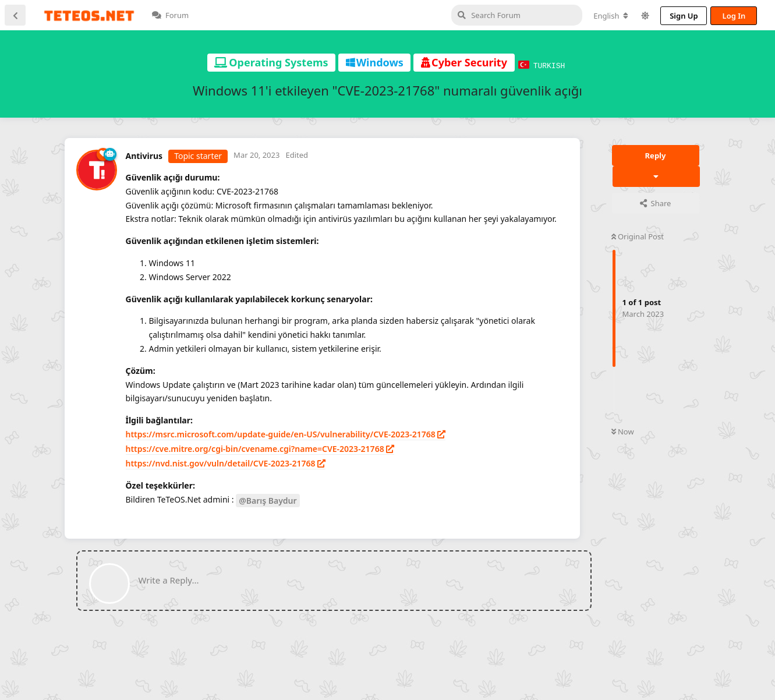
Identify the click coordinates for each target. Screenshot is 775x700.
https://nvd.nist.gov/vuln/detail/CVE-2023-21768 (221, 463)
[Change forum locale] (553, 16)
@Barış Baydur (268, 500)
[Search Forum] (459, 15)
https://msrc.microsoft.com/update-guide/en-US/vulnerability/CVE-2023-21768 (281, 434)
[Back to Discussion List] (15, 15)
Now (623, 431)
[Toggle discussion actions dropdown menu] (656, 176)
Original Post (638, 236)
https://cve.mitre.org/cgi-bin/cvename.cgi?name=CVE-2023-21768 (255, 448)
